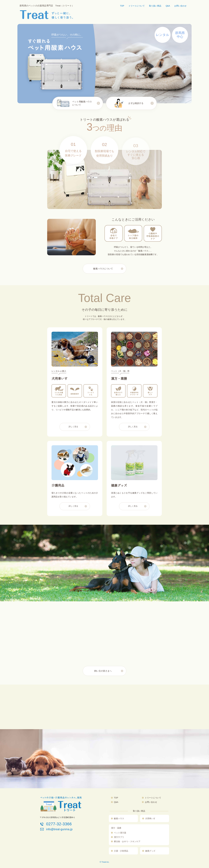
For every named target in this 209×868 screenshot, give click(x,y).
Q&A (168, 6)
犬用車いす (150, 818)
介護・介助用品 (121, 851)
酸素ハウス (119, 818)
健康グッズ (150, 851)
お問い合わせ (180, 6)
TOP (122, 6)
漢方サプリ (119, 837)
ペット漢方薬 (120, 833)
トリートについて (137, 6)
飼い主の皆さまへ (103, 671)
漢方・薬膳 (116, 828)
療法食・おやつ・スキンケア (127, 841)
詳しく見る (73, 431)
